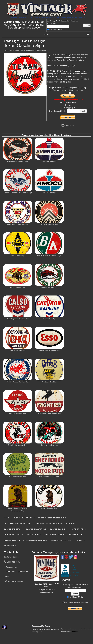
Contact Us (68, 126)
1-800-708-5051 (12, 562)
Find (60, 21)
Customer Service (12, 557)
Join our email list (13, 581)
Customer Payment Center (75, 602)
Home (6, 576)
